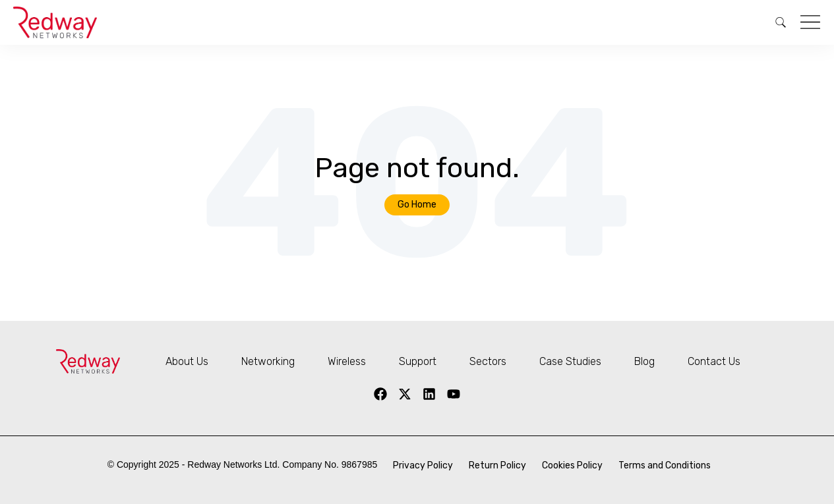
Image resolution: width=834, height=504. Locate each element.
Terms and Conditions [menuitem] (665, 465)
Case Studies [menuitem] (570, 361)
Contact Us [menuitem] (714, 361)
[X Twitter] (405, 394)
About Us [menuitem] (187, 361)
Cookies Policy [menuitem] (572, 465)
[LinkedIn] (429, 394)
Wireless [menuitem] (347, 361)
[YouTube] (454, 394)
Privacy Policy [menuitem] (423, 465)
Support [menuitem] (418, 361)
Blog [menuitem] (644, 361)
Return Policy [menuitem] (497, 465)
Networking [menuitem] (268, 361)
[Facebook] (380, 394)
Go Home (417, 205)
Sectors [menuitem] (488, 361)
